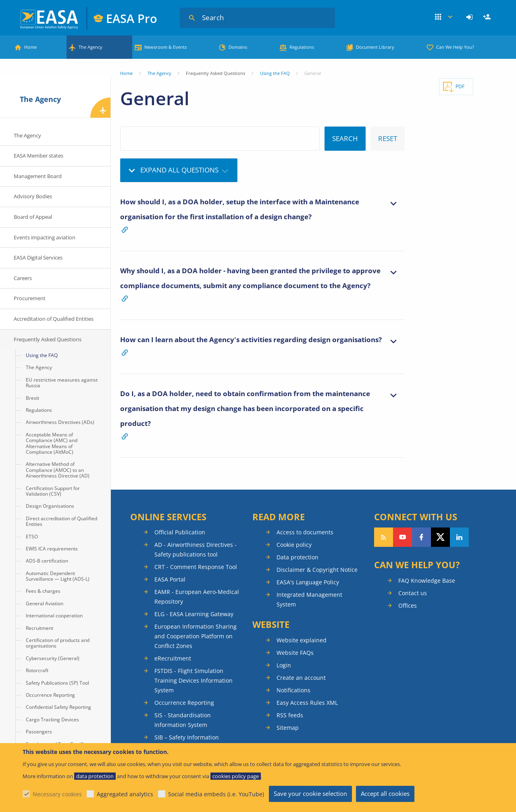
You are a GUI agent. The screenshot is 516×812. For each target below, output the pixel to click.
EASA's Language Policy (308, 582)
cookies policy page (236, 776)
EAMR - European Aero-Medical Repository (197, 597)
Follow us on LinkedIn (459, 537)
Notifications (293, 690)
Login (471, 17)
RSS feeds (290, 715)
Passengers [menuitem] (39, 732)
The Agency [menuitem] (27, 135)
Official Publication (180, 532)
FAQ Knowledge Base (427, 580)
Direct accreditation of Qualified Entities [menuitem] (61, 521)
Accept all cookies (385, 793)
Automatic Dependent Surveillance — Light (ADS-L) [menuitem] (58, 576)
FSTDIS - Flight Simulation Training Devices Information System (193, 680)
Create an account (301, 678)
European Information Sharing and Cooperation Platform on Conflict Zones (196, 636)
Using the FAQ (275, 73)
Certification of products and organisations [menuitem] (58, 643)
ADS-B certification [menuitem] (47, 561)
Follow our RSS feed (384, 537)
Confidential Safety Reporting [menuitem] (58, 707)
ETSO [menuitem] (32, 537)
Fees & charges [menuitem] (43, 591)
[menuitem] (471, 17)
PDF (460, 86)
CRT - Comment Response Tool (196, 567)
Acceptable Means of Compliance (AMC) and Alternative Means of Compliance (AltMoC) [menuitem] (52, 443)
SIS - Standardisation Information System (183, 720)
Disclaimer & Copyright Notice (317, 570)
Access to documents (305, 532)
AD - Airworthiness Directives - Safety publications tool (196, 549)
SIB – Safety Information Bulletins (187, 742)
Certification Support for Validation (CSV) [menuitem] (53, 491)
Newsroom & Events (165, 47)
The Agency (91, 47)
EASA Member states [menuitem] (38, 156)
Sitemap (288, 728)
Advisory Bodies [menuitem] (33, 196)
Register (488, 17)
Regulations (302, 47)
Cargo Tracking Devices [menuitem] (52, 720)
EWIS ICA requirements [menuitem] (52, 549)
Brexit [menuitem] (32, 398)
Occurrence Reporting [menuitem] (50, 695)
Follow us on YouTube (403, 537)
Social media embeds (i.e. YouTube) (216, 794)
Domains (238, 47)
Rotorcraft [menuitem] (37, 670)
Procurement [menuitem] (30, 298)
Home (30, 47)
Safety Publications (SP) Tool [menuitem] (57, 683)
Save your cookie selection (310, 793)
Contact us (413, 593)
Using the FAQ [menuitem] (42, 355)
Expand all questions (179, 170)
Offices (408, 605)
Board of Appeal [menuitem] (33, 217)
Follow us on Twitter (440, 537)
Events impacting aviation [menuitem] (45, 237)
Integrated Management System (309, 599)
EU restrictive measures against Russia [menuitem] (62, 383)
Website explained (302, 640)
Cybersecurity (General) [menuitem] (53, 658)
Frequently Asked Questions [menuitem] (48, 339)
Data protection (298, 557)
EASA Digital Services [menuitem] (38, 258)
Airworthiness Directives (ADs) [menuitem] (60, 422)
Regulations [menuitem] (39, 410)
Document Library (375, 47)
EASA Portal (170, 579)
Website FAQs (295, 653)
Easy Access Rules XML (307, 703)
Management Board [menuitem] (38, 176)
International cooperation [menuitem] (54, 616)
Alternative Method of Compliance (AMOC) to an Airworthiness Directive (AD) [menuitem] (58, 470)
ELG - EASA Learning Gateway (194, 614)
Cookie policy (294, 545)
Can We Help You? (455, 47)
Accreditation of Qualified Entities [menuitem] (54, 319)
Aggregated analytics (125, 794)
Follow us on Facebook (421, 537)
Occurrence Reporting (184, 703)
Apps (444, 17)
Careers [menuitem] (23, 278)
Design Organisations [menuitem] (50, 506)
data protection (95, 776)
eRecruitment (173, 658)
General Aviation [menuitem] (45, 603)
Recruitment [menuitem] (40, 628)
